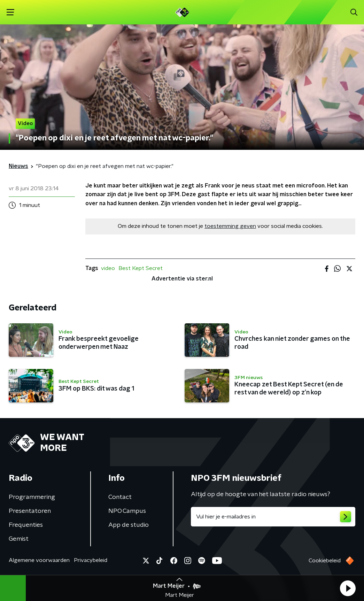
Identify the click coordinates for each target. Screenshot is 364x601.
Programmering (32, 497)
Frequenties (26, 525)
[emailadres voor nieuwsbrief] (273, 517)
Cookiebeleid (325, 561)
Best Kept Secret (141, 268)
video (108, 268)
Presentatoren (30, 511)
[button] (348, 588)
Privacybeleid (91, 560)
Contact (120, 497)
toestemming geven (230, 226)
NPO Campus (127, 511)
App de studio (129, 525)
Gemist (19, 539)
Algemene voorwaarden (39, 560)
